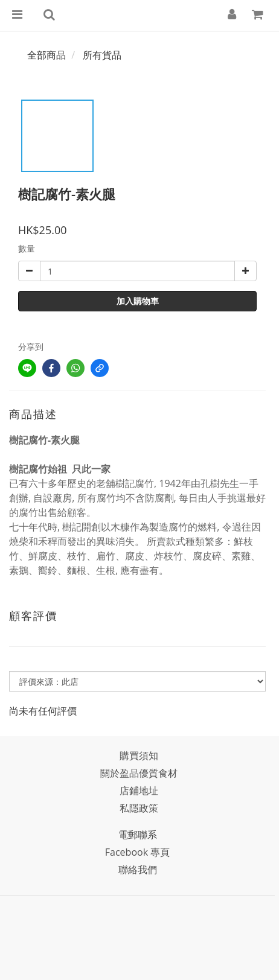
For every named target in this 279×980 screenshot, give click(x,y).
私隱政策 (139, 808)
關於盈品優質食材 (139, 773)
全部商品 (46, 55)
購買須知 (139, 756)
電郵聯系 (138, 835)
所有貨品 (102, 55)
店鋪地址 (139, 791)
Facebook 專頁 (137, 852)
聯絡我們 (138, 870)
